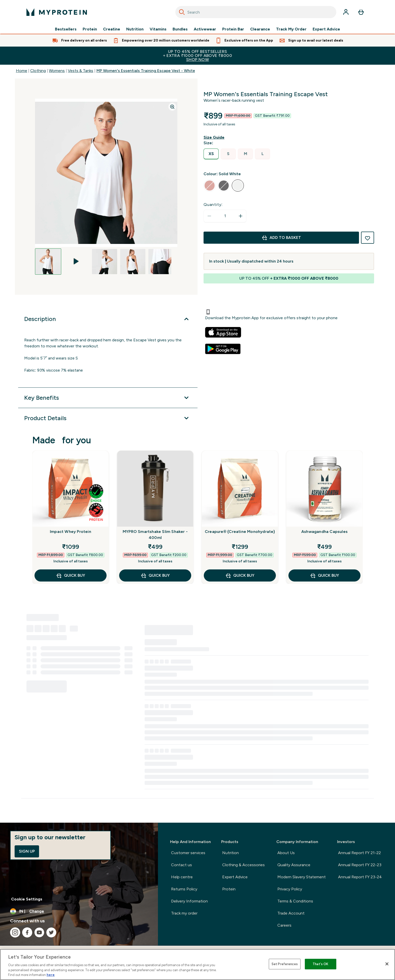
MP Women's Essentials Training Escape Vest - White (146, 71)
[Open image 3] (105, 262)
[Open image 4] (133, 262)
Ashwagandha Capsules (324, 532)
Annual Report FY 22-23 (360, 865)
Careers (284, 925)
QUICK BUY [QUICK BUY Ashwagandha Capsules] (324, 575)
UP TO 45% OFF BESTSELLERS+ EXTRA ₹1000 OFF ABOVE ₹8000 (197, 56)
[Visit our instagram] (15, 932)
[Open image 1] (48, 262)
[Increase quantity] (241, 216)
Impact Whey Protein (71, 532)
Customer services (188, 853)
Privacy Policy (290, 889)
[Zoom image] (172, 107)
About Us (286, 853)
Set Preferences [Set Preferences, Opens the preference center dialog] (285, 964)
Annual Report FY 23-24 (360, 877)
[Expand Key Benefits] (108, 398)
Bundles (180, 29)
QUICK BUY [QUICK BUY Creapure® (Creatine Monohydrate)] (240, 575)
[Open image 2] (76, 255)
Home (22, 71)
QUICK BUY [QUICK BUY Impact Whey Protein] (71, 575)
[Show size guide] (215, 137)
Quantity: (213, 205)
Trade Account (291, 913)
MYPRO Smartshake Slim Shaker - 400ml (155, 535)
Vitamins (158, 29)
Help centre (182, 877)
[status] (225, 216)
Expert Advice (326, 29)
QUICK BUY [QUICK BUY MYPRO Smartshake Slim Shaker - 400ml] (155, 575)
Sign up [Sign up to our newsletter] (27, 851)
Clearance (260, 29)
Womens (57, 71)
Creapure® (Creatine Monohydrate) (240, 532)
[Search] (182, 12)
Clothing (38, 71)
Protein (90, 29)
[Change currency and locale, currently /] (79, 911)
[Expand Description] (108, 319)
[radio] (211, 154)
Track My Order (291, 29)
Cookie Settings (27, 899)
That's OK (320, 964)
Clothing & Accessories (243, 865)
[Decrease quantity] (209, 216)
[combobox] (256, 12)
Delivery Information (189, 901)
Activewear (205, 29)
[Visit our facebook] (27, 932)
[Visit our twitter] (51, 932)
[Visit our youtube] (39, 932)
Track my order (184, 913)
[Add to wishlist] (368, 238)
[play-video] (76, 255)
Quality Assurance (294, 865)
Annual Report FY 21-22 (359, 853)
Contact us (182, 865)
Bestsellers (66, 29)
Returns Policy (184, 889)
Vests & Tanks (80, 71)
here (51, 975)
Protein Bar (233, 29)
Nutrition (135, 29)
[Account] (346, 12)
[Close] (387, 964)
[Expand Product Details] (108, 418)
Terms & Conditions (295, 901)
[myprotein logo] (57, 12)
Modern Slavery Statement (302, 877)
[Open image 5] (161, 262)
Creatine (112, 29)
